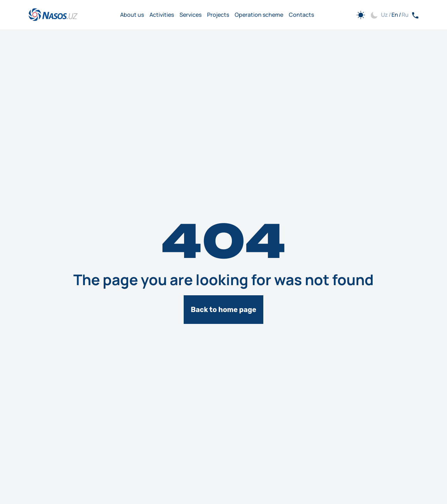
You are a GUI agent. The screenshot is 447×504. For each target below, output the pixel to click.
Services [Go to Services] (190, 15)
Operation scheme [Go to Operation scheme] (259, 15)
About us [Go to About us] (132, 15)
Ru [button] (405, 15)
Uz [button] (384, 15)
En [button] (395, 15)
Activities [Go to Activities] (162, 15)
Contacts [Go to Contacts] (301, 15)
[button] (364, 15)
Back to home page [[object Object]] (223, 310)
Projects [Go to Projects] (218, 15)
